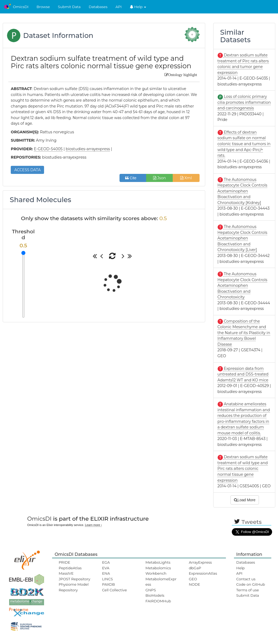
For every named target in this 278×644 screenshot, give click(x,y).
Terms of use (248, 590)
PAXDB (109, 584)
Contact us (246, 579)
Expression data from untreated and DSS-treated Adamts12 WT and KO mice (243, 374)
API (119, 7)
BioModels (155, 595)
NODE (194, 584)
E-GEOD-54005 (48, 149)
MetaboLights (158, 562)
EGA (106, 562)
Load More (245, 500)
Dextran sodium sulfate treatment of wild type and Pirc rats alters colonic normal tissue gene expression (243, 468)
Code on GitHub (251, 584)
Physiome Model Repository (73, 587)
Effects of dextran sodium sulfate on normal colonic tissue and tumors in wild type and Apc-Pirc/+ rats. (244, 144)
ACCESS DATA (27, 170)
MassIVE (66, 573)
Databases (98, 7)
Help (138, 7)
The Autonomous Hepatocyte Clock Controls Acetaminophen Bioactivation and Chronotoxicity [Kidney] (242, 191)
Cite (133, 178)
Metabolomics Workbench (158, 571)
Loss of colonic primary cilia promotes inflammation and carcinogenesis (244, 102)
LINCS (107, 579)
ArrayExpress (200, 562)
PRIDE (64, 562)
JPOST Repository (74, 579)
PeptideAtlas (70, 568)
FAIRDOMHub (158, 601)
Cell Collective (114, 590)
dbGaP (195, 568)
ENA (106, 573)
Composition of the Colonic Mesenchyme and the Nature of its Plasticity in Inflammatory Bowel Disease (244, 333)
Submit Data (69, 7)
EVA (106, 568)
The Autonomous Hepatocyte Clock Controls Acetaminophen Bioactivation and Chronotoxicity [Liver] (242, 238)
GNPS (151, 590)
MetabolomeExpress (161, 582)
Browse (43, 7)
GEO (193, 579)
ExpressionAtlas (203, 573)
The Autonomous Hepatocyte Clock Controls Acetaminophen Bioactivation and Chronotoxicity (242, 285)
